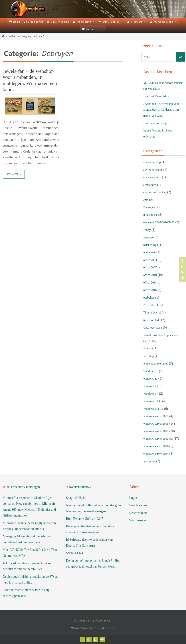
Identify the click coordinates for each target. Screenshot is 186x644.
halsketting (150, 245)
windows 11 (151, 378)
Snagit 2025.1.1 (76, 498)
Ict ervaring (86, 22)
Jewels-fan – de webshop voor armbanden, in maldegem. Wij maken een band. (163, 110)
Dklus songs (36, 22)
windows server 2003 (157, 416)
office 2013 (151, 282)
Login (133, 498)
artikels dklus (113, 22)
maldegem (150, 252)
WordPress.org (139, 520)
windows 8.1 (152, 401)
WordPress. (110, 628)
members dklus (165, 22)
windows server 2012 (157, 431)
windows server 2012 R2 (160, 439)
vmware (149, 348)
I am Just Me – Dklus (157, 96)
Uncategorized (153, 327)
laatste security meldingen (23, 487)
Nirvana (98, 628)
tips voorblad (152, 320)
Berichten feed (139, 505)
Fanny (147, 230)
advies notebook (154, 170)
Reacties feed (138, 513)
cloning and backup (156, 192)
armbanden (151, 185)
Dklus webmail (60, 22)
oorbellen (149, 297)
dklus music (151, 215)
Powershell (151, 305)
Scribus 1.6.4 (75, 553)
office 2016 (151, 290)
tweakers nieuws (80, 487)
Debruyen (150, 207)
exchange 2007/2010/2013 (161, 222)
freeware (149, 237)
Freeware (139, 22)
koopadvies (95, 29)
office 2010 (151, 275)
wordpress (150, 461)
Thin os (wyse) (153, 312)
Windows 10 (152, 371)
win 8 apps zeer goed (157, 363)
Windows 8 (151, 394)
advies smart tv (153, 177)
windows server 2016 (157, 446)
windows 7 (150, 386)
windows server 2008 (157, 424)
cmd (146, 200)
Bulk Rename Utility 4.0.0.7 (84, 519)
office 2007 (151, 267)
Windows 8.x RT (154, 409)
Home (17, 22)
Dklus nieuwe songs (156, 123)
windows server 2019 (157, 454)
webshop (149, 356)
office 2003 (151, 260)
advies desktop (153, 162)
